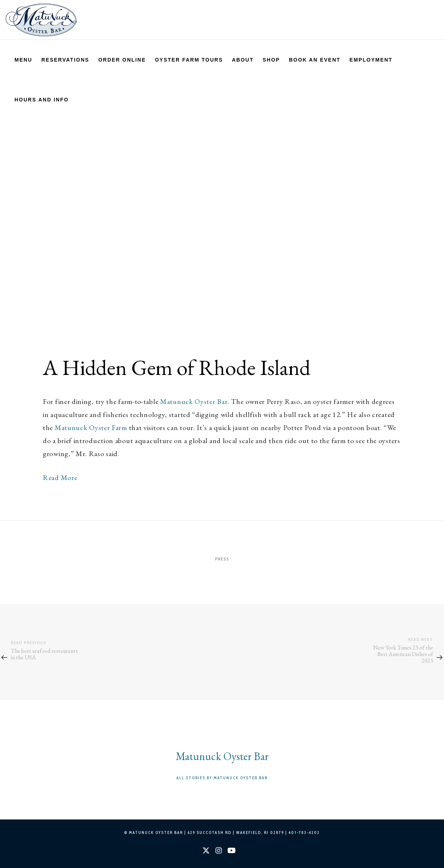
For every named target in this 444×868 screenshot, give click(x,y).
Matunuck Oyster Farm (91, 427)
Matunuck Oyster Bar (194, 401)
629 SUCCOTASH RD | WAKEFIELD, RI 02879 (236, 832)
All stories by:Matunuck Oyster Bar (222, 778)
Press (222, 559)
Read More (60, 477)
